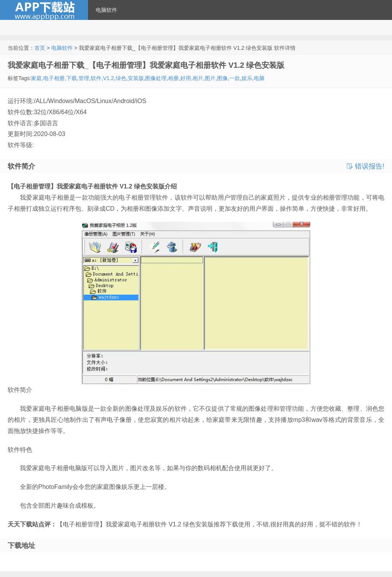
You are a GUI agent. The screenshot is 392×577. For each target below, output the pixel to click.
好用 (186, 78)
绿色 (121, 78)
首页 (40, 48)
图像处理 (156, 78)
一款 (235, 78)
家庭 (36, 78)
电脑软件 (106, 10)
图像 (222, 78)
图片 (210, 78)
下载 (72, 78)
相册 (173, 78)
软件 (96, 78)
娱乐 (247, 78)
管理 (84, 78)
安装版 (136, 78)
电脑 (259, 78)
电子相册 (54, 78)
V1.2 (109, 78)
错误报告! (366, 166)
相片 (198, 78)
